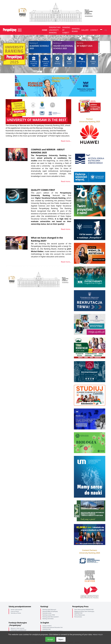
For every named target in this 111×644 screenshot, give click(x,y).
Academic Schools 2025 (40, 46)
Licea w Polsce (15, 611)
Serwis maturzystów (16, 609)
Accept (50, 639)
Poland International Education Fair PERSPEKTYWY (53, 628)
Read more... (66, 141)
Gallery (85, 30)
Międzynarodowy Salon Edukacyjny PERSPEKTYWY (84, 612)
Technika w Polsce (16, 613)
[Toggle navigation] (20, 30)
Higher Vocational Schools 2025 (63, 46)
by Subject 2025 (87, 44)
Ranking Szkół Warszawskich (51, 617)
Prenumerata (78, 617)
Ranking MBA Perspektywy (50, 611)
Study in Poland (47, 626)
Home (45, 30)
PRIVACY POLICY (98, 635)
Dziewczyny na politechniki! (18, 630)
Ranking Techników (48, 619)
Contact (94, 30)
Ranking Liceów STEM (49, 615)
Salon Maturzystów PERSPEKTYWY (84, 609)
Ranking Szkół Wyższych (49, 609)
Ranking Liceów (47, 613)
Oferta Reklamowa (80, 615)
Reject (61, 639)
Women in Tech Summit (17, 628)
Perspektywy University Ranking (55, 30)
